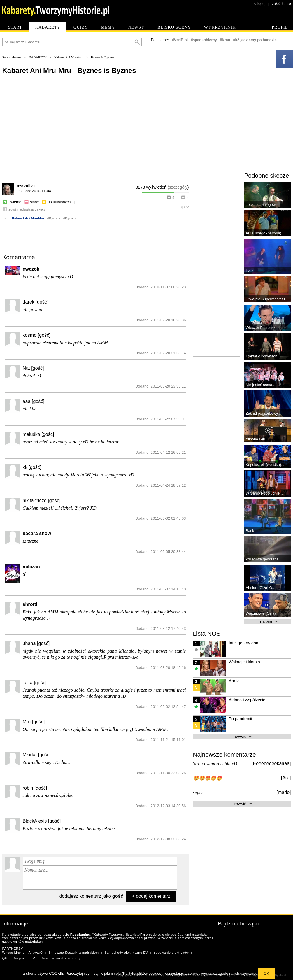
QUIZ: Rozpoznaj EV (19, 958)
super (198, 792)
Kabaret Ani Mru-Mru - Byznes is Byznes (69, 70)
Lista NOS (207, 633)
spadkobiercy (205, 40)
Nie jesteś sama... (261, 385)
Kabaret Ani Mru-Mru (69, 57)
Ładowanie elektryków (171, 953)
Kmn (226, 40)
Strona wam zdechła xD (215, 764)
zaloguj (260, 4)
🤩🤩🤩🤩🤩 (208, 778)
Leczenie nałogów (261, 205)
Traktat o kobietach (262, 356)
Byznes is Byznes (102, 57)
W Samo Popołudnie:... (265, 493)
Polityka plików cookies (142, 973)
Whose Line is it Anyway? (23, 953)
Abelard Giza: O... (261, 588)
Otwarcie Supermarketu (265, 299)
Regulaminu (80, 935)
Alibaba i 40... (257, 439)
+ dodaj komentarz (151, 896)
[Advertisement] (96, 235)
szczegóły (178, 187)
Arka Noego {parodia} (264, 233)
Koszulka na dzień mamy (60, 958)
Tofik (250, 270)
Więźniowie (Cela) (261, 613)
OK (266, 973)
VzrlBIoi (181, 40)
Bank (250, 531)
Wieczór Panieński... (263, 328)
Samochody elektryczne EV (126, 953)
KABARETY (38, 57)
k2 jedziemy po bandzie (256, 40)
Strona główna (12, 57)
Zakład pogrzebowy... (263, 413)
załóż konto (281, 4)
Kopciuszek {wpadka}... (265, 465)
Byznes (55, 218)
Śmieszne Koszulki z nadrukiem (73, 953)
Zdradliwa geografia (262, 559)
